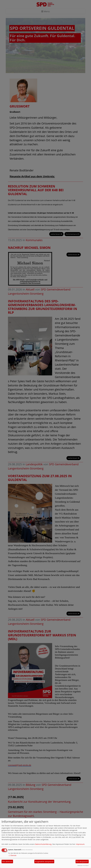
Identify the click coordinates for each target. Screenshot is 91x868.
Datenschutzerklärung (43, 844)
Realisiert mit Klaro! (83, 865)
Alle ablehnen (7, 862)
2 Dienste (12, 855)
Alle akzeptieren (82, 862)
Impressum (80, 844)
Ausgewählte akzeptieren (44, 862)
